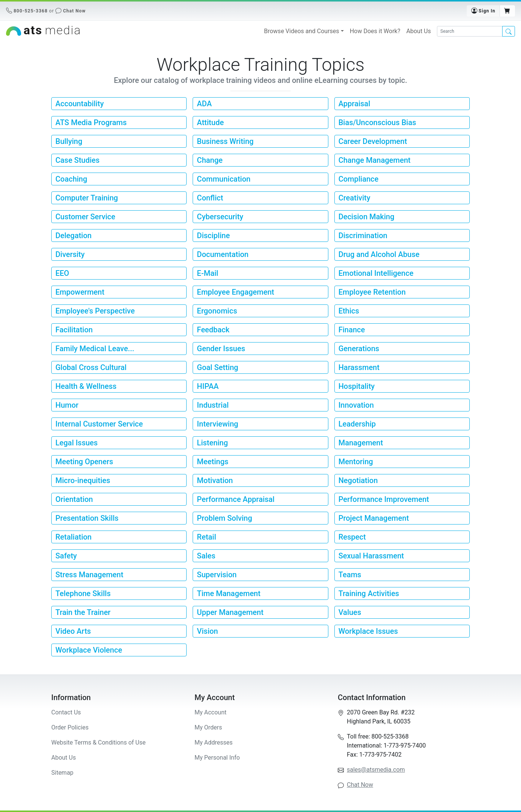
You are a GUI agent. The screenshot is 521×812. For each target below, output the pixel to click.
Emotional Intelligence (376, 273)
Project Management (374, 518)
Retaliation (74, 537)
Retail (206, 537)
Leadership (357, 424)
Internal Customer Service (99, 424)
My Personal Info (217, 758)
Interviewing (218, 424)
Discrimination (363, 235)
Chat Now (74, 11)
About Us (419, 31)
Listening (212, 443)
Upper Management (230, 612)
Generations (359, 349)
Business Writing (225, 141)
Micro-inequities (83, 480)
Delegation (74, 235)
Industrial (213, 405)
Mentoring (356, 462)
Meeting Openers (84, 462)
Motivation (215, 480)
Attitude (210, 122)
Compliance (359, 179)
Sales (206, 556)
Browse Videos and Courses (301, 31)
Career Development (373, 141)
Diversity (70, 254)
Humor (67, 405)
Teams (350, 575)
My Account (211, 712)
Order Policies (70, 727)
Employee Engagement (235, 292)
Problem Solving (224, 518)
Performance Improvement (384, 499)
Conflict (210, 198)
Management (361, 443)
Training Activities (369, 593)
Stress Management (89, 575)
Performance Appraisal (236, 499)
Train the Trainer (83, 612)
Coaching (71, 179)
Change (210, 160)
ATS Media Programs (91, 122)
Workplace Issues (368, 631)
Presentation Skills (87, 518)
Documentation (223, 254)
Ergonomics (217, 311)
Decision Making (366, 217)
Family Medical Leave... (95, 349)
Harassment (359, 367)
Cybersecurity (220, 217)
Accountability (80, 104)
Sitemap (62, 773)
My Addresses (214, 742)
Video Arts (73, 631)
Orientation (74, 499)
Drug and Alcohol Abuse (379, 254)
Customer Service (85, 217)
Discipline (213, 235)
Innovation (356, 405)
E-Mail (208, 273)
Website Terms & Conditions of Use (98, 742)
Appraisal (354, 104)
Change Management (375, 160)
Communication (224, 179)
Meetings (212, 462)
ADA (204, 104)
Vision (207, 631)
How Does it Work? (375, 31)
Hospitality (357, 386)
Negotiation (358, 480)
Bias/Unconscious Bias (377, 122)
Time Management (229, 593)
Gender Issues (221, 349)
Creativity (355, 198)
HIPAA (208, 386)
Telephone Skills (83, 593)
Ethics (349, 311)
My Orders (208, 727)
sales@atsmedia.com (376, 770)
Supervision (217, 575)
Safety (66, 556)
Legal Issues (77, 443)
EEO (62, 273)
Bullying (69, 141)
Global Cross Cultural (91, 367)
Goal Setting (218, 367)
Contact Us (66, 712)
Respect (352, 537)
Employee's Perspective (95, 311)
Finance (352, 330)
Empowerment (80, 292)
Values (350, 612)
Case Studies (77, 160)
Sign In (483, 11)
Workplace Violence (89, 650)
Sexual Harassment (371, 556)
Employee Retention (372, 292)
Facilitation (74, 330)
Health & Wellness (86, 386)
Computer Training (87, 198)
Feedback (213, 330)
